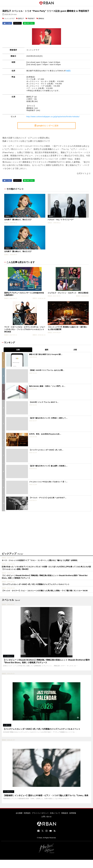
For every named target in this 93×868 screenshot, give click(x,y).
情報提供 (65, 813)
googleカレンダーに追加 (46, 126)
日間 (18, 350)
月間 (75, 350)
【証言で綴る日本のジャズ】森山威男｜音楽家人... (48, 466)
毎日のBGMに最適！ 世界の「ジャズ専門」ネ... (47, 386)
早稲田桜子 (31, 19)
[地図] (68, 71)
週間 (46, 350)
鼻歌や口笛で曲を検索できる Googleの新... (46, 354)
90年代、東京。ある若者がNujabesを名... (45, 434)
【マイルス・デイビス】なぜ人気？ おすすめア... (48, 498)
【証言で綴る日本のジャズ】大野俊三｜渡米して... (48, 418)
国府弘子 (21, 19)
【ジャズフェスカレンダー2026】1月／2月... (46, 450)
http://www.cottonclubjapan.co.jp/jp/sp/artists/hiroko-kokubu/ (53, 117)
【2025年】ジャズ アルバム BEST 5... (44, 402)
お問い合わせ (46, 817)
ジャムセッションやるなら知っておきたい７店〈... (48, 482)
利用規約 (27, 813)
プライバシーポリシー (40, 813)
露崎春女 (41, 19)
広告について (55, 813)
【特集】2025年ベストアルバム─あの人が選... (47, 370)
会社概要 (19, 813)
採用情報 (73, 813)
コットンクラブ (9, 19)
